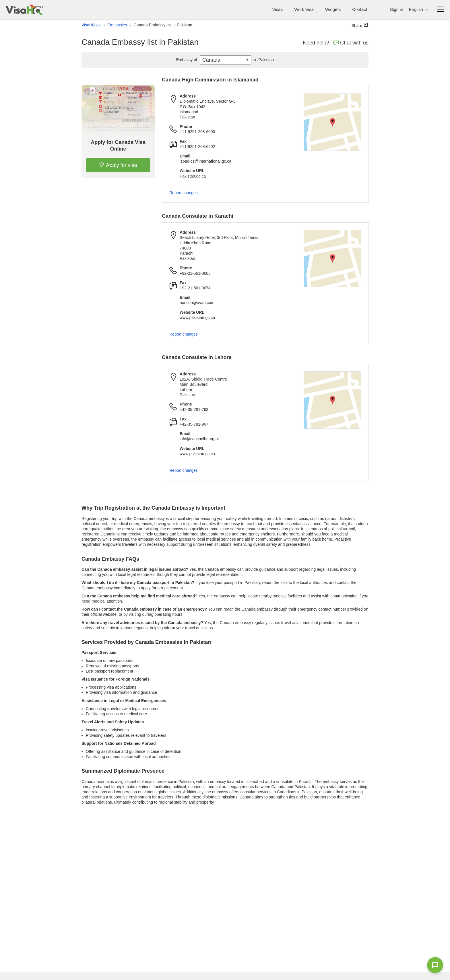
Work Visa (304, 9)
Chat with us (351, 43)
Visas (278, 9)
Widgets (333, 9)
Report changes (184, 193)
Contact (360, 9)
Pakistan (263, 60)
